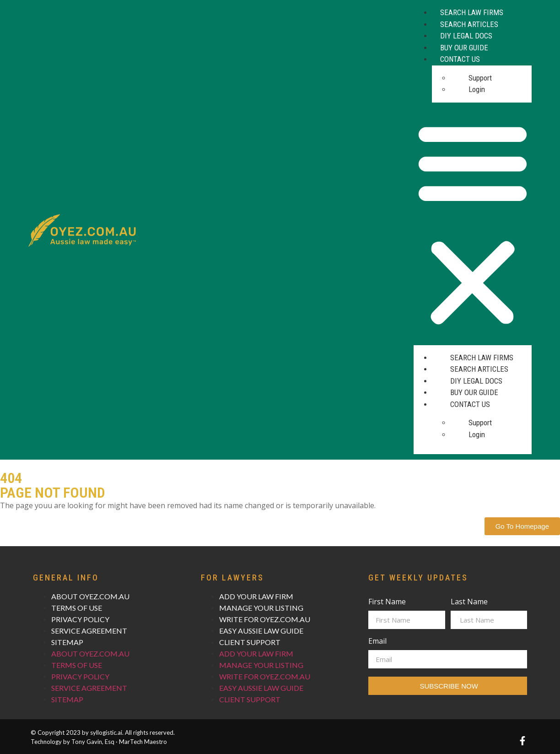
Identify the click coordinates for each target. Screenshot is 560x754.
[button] (473, 224)
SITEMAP (67, 642)
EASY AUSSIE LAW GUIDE (261, 631)
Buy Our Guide (464, 48)
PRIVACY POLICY (80, 619)
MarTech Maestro (143, 742)
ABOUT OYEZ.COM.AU (90, 596)
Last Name (469, 602)
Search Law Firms (472, 12)
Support (480, 78)
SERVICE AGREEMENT (89, 631)
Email (377, 642)
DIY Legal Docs (466, 36)
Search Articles (469, 24)
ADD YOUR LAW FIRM (256, 596)
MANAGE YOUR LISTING (261, 608)
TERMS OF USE (77, 608)
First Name (387, 602)
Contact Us (460, 59)
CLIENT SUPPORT (250, 642)
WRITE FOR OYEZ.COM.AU (265, 619)
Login (477, 89)
